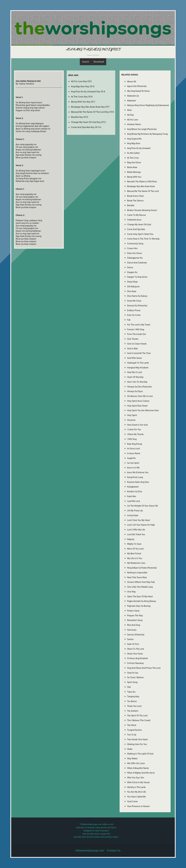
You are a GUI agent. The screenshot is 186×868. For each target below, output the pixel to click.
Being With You (134, 177)
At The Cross (133, 158)
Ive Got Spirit (133, 463)
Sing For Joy (133, 673)
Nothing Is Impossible (137, 572)
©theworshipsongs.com (90, 850)
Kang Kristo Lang (135, 477)
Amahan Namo (134, 124)
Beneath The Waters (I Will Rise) (142, 181)
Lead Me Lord (133, 501)
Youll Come (132, 801)
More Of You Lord (135, 549)
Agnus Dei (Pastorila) (137, 86)
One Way (131, 592)
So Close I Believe (135, 677)
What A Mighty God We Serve (141, 773)
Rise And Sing (134, 625)
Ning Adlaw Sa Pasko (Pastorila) (142, 568)
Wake (130, 749)
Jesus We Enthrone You (138, 472)
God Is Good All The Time (139, 353)
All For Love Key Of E (81, 81)
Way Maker (132, 758)
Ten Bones (132, 701)
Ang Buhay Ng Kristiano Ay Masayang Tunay (148, 134)
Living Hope (133, 515)
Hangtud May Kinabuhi (138, 367)
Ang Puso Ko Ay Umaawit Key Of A (88, 91)
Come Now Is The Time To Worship (143, 239)
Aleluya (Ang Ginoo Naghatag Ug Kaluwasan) (148, 105)
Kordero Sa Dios (135, 491)
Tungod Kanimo (134, 730)
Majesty (131, 539)
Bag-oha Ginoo (134, 162)
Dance (130, 267)
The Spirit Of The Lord (137, 715)
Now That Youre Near (137, 577)
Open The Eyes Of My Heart (140, 596)
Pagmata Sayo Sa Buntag (139, 606)
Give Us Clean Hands (137, 344)
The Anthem (133, 711)
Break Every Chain (136, 196)
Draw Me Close (134, 301)
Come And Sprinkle (136, 229)
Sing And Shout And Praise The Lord (144, 668)
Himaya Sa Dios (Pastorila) (139, 387)
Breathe (131, 205)
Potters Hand (133, 611)
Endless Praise (134, 310)
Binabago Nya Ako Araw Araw (141, 186)
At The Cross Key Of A (82, 97)
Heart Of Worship (135, 377)
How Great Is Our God (137, 425)
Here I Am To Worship (137, 382)
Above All (132, 81)
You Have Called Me (136, 797)
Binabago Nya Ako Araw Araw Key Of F (90, 107)
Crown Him (132, 248)
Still (129, 687)
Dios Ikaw (132, 291)
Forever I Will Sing (136, 329)
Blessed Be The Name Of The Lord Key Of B (92, 112)
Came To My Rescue (136, 215)
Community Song (135, 243)
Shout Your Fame (135, 654)
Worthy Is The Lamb (136, 787)
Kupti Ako (132, 496)
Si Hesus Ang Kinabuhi (138, 658)
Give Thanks (133, 339)
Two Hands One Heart (137, 739)
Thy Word (132, 725)
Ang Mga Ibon (134, 143)
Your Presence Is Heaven (138, 806)
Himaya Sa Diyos (135, 391)
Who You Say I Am (136, 777)
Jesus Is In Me (133, 467)
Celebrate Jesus (134, 220)
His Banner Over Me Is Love (140, 396)
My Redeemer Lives (136, 563)
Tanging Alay (133, 696)
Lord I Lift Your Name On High (141, 525)
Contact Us (114, 850)
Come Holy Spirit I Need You (140, 234)
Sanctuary (132, 630)
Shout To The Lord (136, 649)
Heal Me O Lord (134, 372)
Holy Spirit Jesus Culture (138, 401)
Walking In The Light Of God (140, 754)
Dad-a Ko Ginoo (134, 253)
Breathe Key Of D (80, 117)
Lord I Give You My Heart (139, 520)
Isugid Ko (131, 458)
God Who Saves (135, 358)
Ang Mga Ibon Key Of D (83, 86)
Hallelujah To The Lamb (138, 363)
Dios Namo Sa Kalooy (137, 296)
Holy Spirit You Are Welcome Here (143, 410)
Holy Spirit (132, 415)
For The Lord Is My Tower (139, 325)
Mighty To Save (134, 544)
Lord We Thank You (136, 534)
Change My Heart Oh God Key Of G (88, 122)
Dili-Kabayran (133, 286)
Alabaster (132, 100)
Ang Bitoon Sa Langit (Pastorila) (142, 129)
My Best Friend (134, 553)
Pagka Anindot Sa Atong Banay (142, 601)
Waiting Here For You (137, 744)
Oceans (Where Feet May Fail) (141, 582)
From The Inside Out (137, 334)
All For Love (133, 120)
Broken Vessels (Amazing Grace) (142, 210)
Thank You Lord (134, 706)
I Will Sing (132, 439)
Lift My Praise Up (135, 510)
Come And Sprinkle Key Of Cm (86, 127)
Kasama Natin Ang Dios (138, 482)
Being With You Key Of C (83, 102)
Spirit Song (132, 682)
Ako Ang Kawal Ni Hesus (138, 91)
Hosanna (131, 420)
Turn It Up (132, 734)
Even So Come (134, 315)
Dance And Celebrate (137, 262)
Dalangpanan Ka (135, 258)
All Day (130, 115)
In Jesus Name (134, 453)
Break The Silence (135, 200)
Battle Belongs (134, 172)
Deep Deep (132, 282)
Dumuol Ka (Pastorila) (137, 305)
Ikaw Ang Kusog (135, 444)
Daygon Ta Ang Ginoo (137, 277)
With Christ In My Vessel (138, 782)
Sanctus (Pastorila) (136, 634)
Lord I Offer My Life (136, 530)
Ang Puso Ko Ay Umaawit (139, 148)
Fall (129, 320)
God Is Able (133, 348)
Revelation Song (135, 620)
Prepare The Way (135, 615)
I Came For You (134, 429)
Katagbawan (133, 487)
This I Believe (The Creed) (139, 720)
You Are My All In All (137, 792)
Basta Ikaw (132, 167)
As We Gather (134, 153)
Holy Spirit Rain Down (137, 406)
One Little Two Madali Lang (140, 587)
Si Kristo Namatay (135, 663)
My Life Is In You (135, 558)
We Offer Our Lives (136, 763)
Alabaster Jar (133, 96)
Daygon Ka (132, 272)
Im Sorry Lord (133, 448)
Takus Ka (131, 692)
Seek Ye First (133, 644)
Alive (129, 110)
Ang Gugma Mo (134, 139)
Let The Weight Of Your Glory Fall (143, 506)
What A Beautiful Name (138, 768)
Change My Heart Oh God (139, 224)
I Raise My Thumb (135, 434)
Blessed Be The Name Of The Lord (143, 191)
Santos (130, 639)
